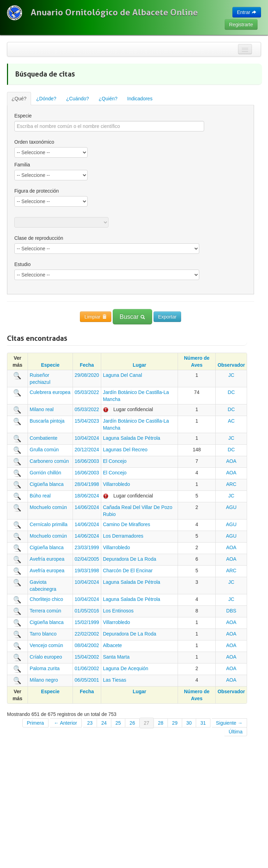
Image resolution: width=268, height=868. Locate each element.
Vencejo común (46, 645)
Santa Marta (116, 657)
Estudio (23, 264)
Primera (35, 723)
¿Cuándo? (77, 99)
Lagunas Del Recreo (125, 450)
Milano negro (44, 680)
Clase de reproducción (39, 238)
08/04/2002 (87, 645)
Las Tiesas (115, 680)
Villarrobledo (117, 484)
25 (118, 723)
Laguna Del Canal (122, 375)
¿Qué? (19, 99)
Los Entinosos (118, 611)
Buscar (132, 317)
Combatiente (43, 438)
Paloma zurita (45, 668)
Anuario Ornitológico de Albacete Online (114, 12)
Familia (22, 165)
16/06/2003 (87, 461)
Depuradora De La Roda (130, 559)
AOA (231, 461)
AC (231, 421)
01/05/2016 (87, 611)
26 (132, 723)
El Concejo (115, 461)
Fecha (87, 365)
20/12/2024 (87, 450)
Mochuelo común (48, 507)
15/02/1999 (87, 622)
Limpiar (96, 317)
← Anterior (66, 723)
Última (236, 732)
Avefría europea (47, 559)
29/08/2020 (87, 375)
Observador (231, 365)
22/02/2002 (87, 634)
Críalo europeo (46, 657)
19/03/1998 (87, 571)
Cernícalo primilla (49, 524)
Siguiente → (229, 723)
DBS (231, 611)
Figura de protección (37, 191)
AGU (231, 507)
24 (104, 723)
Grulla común (44, 450)
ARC (231, 484)
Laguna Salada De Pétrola (132, 438)
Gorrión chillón (45, 473)
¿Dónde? (46, 99)
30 (189, 723)
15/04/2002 (87, 657)
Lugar (139, 365)
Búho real (40, 496)
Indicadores (140, 99)
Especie (23, 116)
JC (231, 375)
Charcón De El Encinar (128, 571)
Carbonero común (49, 461)
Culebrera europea (50, 392)
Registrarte (241, 24)
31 (203, 723)
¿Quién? (108, 99)
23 (90, 723)
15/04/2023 (87, 421)
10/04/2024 (87, 438)
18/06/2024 (87, 496)
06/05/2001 (87, 680)
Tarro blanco (43, 634)
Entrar (247, 12)
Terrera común (45, 611)
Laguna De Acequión (126, 668)
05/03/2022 (87, 392)
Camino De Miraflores (126, 524)
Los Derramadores (123, 536)
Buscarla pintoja (47, 421)
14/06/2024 (87, 507)
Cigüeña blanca (47, 484)
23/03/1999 (87, 547)
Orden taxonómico (34, 142)
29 (175, 723)
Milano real (42, 409)
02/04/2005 (87, 559)
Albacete (112, 645)
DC (231, 392)
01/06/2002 (87, 668)
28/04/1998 (87, 484)
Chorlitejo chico (46, 599)
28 (161, 723)
